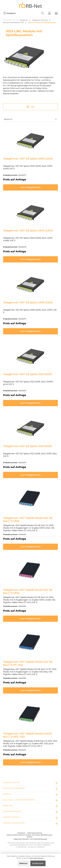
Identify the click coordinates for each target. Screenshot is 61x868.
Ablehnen (23, 863)
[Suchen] (43, 13)
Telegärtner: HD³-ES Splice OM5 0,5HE (28, 302)
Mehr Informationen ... (37, 858)
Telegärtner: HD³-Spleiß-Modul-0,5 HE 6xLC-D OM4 (28, 591)
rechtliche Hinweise (14, 788)
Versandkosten (46, 843)
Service (7, 794)
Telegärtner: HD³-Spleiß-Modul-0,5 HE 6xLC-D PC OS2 (28, 663)
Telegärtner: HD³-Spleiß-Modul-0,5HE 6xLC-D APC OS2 (27, 735)
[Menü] (10, 13)
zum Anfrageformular (31, 187)
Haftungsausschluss (35, 833)
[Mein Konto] (49, 13)
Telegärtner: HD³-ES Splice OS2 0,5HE (27, 374)
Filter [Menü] (31, 106)
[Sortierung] (30, 119)
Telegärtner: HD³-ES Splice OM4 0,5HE (28, 231)
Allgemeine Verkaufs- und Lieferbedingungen (30, 839)
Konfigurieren (38, 863)
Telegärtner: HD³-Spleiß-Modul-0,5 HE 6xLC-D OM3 (28, 520)
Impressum (21, 833)
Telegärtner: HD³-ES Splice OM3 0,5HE (28, 159)
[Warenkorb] (56, 13)
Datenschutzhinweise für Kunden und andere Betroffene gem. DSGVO (30, 836)
